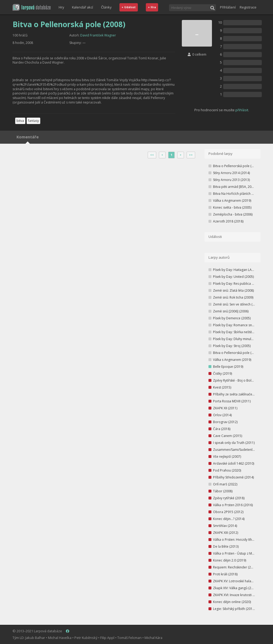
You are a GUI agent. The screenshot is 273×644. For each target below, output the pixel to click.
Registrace (248, 7)
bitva (20, 121)
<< (152, 155)
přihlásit (242, 110)
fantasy (33, 121)
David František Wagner (98, 35)
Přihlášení (228, 7)
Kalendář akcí (83, 7)
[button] (32, 7)
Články (106, 7)
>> (191, 155)
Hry (61, 7)
